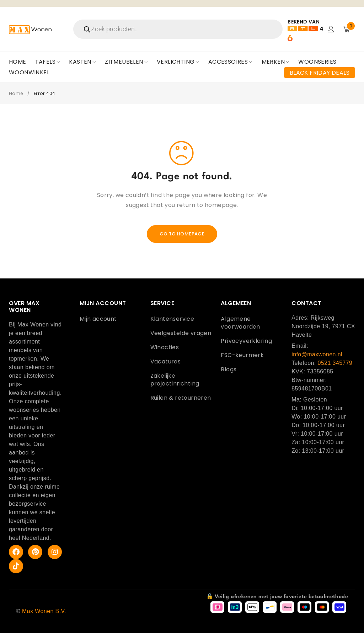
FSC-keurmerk (242, 355)
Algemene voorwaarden (240, 323)
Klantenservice (172, 319)
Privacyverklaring (246, 341)
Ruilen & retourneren (181, 398)
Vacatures (166, 361)
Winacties (165, 347)
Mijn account (98, 319)
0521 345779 (335, 363)
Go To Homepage (182, 234)
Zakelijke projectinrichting (175, 380)
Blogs (229, 369)
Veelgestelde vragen (181, 333)
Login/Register (331, 29)
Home (16, 93)
